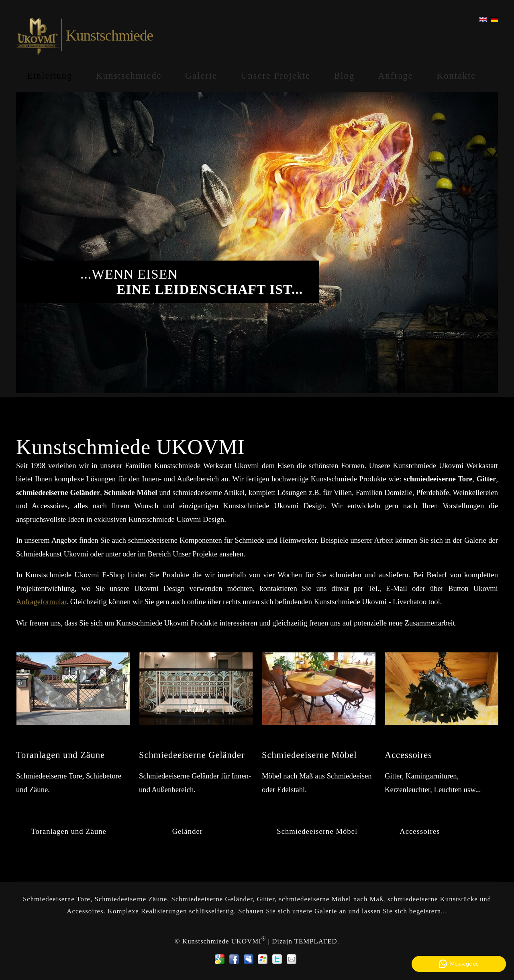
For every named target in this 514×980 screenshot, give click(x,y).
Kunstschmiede (129, 76)
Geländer (187, 831)
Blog (344, 76)
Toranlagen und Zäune (69, 831)
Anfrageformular (41, 602)
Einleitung (50, 76)
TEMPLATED (316, 941)
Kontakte (456, 76)
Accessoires (420, 831)
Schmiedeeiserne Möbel (317, 831)
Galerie (201, 76)
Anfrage (395, 76)
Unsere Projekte (275, 76)
